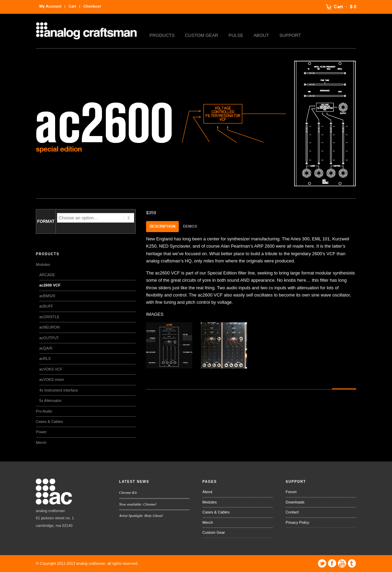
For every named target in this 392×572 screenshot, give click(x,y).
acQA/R (46, 348)
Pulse (236, 35)
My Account (50, 6)
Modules (43, 264)
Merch (41, 443)
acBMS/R (47, 296)
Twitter (322, 563)
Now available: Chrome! (138, 504)
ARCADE (47, 275)
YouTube (342, 563)
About (261, 35)
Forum (291, 492)
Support (290, 35)
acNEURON (49, 327)
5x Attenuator (50, 401)
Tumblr (352, 563)
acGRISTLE (49, 317)
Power (41, 432)
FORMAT (46, 221)
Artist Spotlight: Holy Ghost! (141, 516)
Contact (292, 512)
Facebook (332, 563)
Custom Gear (202, 35)
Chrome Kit (128, 492)
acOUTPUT (49, 338)
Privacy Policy (297, 522)
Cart (338, 7)
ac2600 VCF (50, 285)
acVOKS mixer (52, 379)
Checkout (92, 6)
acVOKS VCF (51, 369)
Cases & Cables (49, 422)
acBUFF (46, 306)
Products (162, 35)
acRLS (45, 358)
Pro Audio (44, 411)
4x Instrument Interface (59, 390)
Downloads (295, 502)
